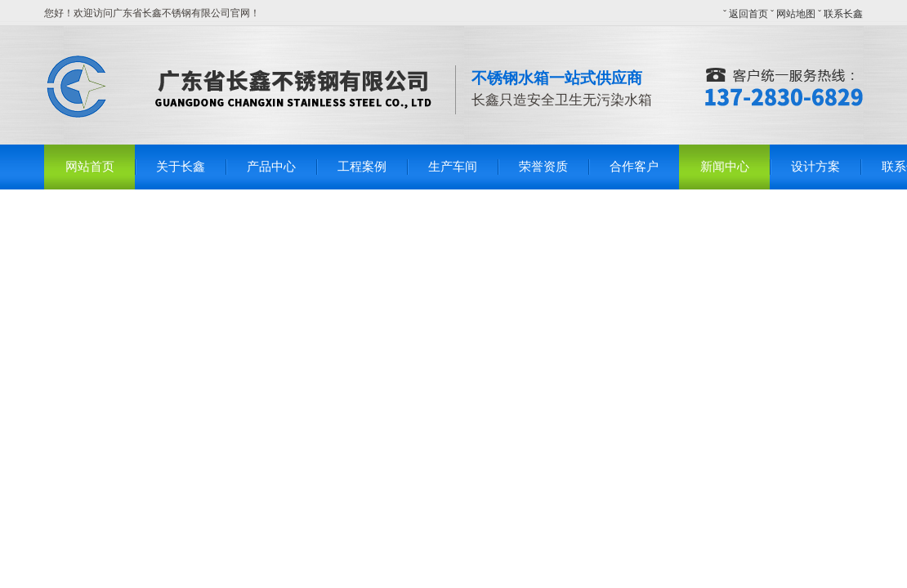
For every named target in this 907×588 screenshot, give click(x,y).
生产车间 (453, 167)
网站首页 (90, 167)
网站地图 (796, 14)
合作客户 (634, 167)
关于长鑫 (181, 167)
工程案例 (362, 167)
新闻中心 (725, 167)
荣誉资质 (543, 167)
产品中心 (271, 167)
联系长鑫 (843, 14)
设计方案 (815, 167)
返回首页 (748, 14)
